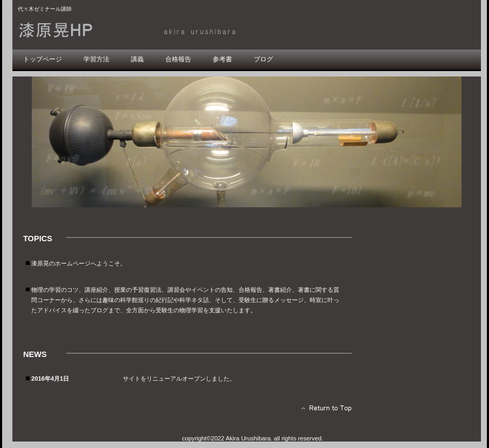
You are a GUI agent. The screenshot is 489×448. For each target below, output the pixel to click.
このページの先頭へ (323, 411)
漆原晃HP (139, 30)
